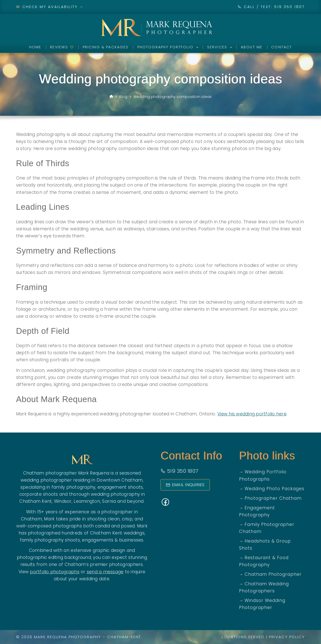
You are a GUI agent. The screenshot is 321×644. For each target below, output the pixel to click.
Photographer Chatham (273, 498)
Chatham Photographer (273, 574)
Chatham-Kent (124, 637)
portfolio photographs (55, 572)
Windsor (63, 501)
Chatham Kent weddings (117, 533)
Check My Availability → (50, 7)
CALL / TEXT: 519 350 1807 (274, 7)
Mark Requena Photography (67, 637)
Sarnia (109, 501)
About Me (252, 47)
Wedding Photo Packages (274, 489)
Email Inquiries (183, 485)
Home (35, 47)
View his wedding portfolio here (252, 414)
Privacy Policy (287, 637)
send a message (105, 572)
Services (221, 47)
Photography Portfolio (169, 47)
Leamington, (87, 501)
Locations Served (243, 637)
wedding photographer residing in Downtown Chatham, (82, 480)
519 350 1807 (179, 471)
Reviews (62, 47)
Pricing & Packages (106, 47)
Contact (282, 47)
